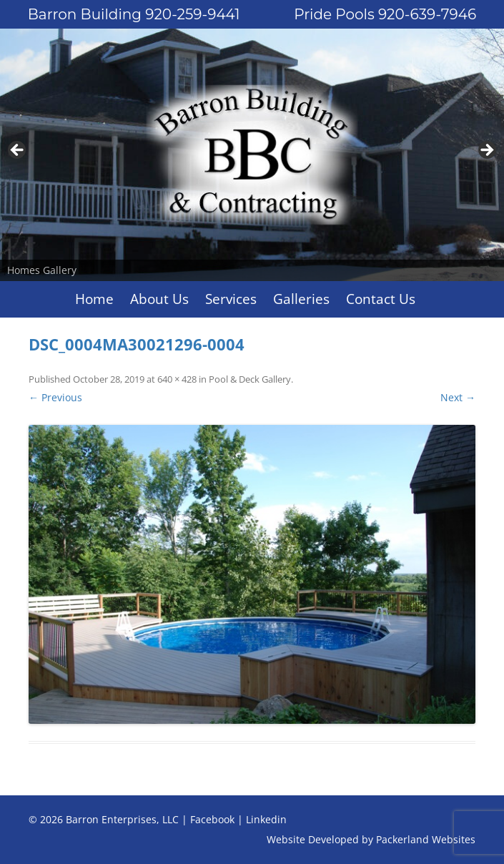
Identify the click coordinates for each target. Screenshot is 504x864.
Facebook (212, 819)
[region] (252, 155)
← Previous (55, 397)
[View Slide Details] (252, 155)
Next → (458, 397)
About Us (159, 299)
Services (231, 299)
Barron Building (134, 14)
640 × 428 (177, 379)
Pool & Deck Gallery (250, 379)
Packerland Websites (426, 839)
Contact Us (381, 299)
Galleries (301, 299)
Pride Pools (385, 14)
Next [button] (486, 151)
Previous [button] (18, 151)
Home (94, 299)
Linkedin (266, 819)
